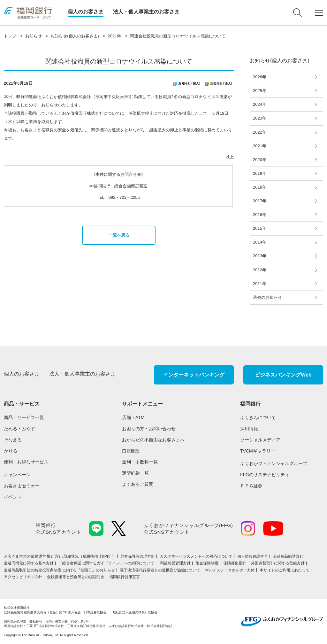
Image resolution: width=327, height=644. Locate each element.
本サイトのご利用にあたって (285, 570)
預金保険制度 (207, 563)
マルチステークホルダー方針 (230, 570)
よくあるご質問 (138, 484)
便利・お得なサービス (26, 462)
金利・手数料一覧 (140, 462)
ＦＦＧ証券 (251, 486)
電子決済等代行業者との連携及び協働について (160, 570)
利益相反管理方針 (175, 563)
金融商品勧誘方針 (288, 556)
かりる (11, 451)
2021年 (114, 36)
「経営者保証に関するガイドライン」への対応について (107, 563)
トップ (10, 36)
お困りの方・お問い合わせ (149, 429)
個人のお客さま (86, 12)
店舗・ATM (133, 417)
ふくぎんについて (258, 417)
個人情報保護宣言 (253, 556)
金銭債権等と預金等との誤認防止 (76, 577)
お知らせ (34, 36)
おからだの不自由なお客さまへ (153, 440)
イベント (13, 497)
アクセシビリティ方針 (23, 577)
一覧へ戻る (119, 235)
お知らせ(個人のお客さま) (75, 36)
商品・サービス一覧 (24, 417)
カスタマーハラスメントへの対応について (196, 556)
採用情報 (249, 429)
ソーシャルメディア (260, 440)
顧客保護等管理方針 (138, 556)
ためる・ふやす (19, 429)
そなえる (13, 440)
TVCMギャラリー (258, 451)
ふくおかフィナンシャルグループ (274, 463)
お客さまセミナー (22, 486)
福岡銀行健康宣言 (125, 577)
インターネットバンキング (194, 375)
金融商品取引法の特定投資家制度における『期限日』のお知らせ (59, 570)
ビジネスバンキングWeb (283, 375)
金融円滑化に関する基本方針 (29, 563)
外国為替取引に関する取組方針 (278, 563)
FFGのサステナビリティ (265, 475)
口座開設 (131, 451)
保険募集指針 (235, 563)
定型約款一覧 (135, 473)
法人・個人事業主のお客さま (146, 12)
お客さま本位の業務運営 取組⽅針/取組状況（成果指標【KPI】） (60, 556)
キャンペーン (17, 475)
